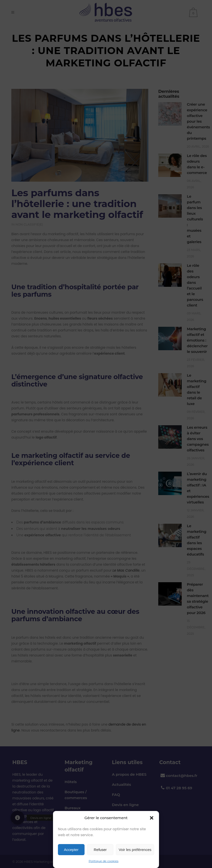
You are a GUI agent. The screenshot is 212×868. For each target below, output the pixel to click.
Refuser (100, 850)
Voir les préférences (135, 850)
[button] (152, 818)
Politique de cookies (104, 861)
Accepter (71, 850)
